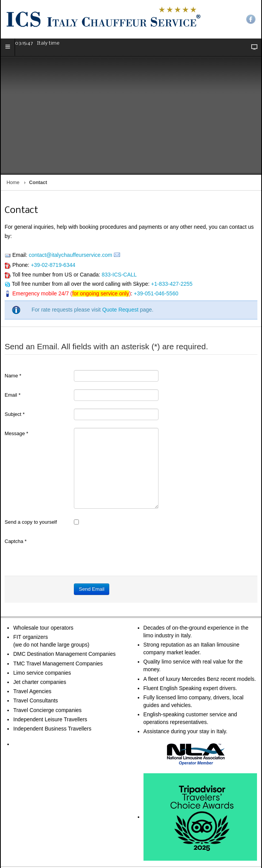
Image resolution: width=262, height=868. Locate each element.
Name (13, 347)
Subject (15, 386)
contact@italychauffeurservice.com (71, 226)
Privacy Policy (107, 856)
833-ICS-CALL (119, 246)
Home (13, 154)
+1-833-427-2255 (172, 255)
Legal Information (69, 856)
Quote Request (120, 281)
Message (16, 405)
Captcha (16, 513)
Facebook (251, 19)
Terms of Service (28, 856)
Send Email (92, 561)
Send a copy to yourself (31, 493)
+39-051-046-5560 (156, 265)
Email (13, 366)
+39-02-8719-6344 (53, 236)
